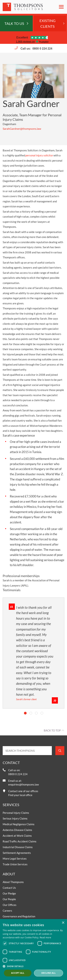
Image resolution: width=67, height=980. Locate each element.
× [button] (63, 923)
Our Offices (10, 905)
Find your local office (20, 795)
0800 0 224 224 (42, 49)
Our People (9, 899)
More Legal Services (15, 859)
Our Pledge (9, 893)
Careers (7, 911)
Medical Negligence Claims (19, 824)
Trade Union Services (15, 864)
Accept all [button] (18, 973)
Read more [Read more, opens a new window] (45, 938)
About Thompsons (13, 882)
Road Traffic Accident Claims (20, 841)
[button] (33, 966)
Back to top (52, 730)
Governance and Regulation (19, 916)
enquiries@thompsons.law (23, 784)
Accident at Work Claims (17, 836)
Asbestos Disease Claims (17, 830)
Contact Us (9, 888)
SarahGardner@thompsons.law (22, 129)
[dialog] (33, 949)
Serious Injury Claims (15, 818)
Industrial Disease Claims (18, 847)
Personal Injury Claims (16, 813)
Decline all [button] (49, 973)
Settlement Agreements (17, 853)
